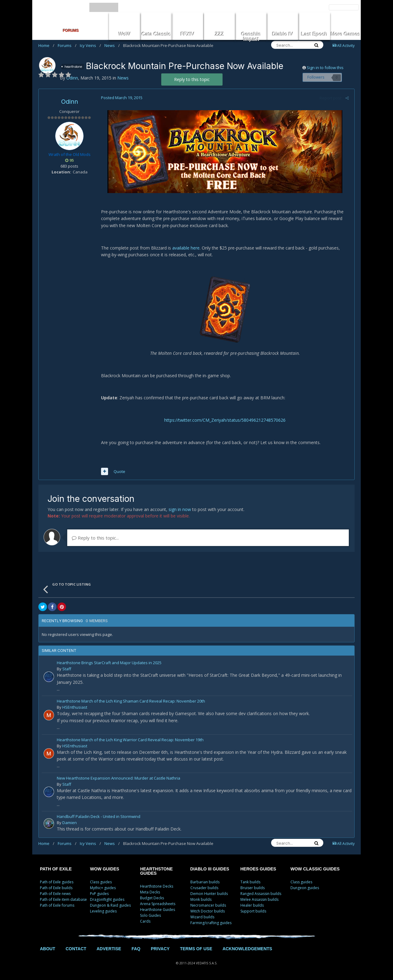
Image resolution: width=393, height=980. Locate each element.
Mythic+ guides (103, 888)
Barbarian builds (205, 882)
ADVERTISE (109, 949)
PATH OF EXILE (56, 869)
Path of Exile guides (57, 882)
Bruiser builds (253, 888)
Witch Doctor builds (208, 911)
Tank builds (250, 882)
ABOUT (48, 949)
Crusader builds (204, 888)
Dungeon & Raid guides (110, 905)
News (112, 45)
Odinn (70, 102)
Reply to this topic (192, 79)
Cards (145, 921)
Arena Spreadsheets (158, 904)
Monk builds (201, 899)
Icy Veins (90, 45)
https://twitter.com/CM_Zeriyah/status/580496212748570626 (225, 420)
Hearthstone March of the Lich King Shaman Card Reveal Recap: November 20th (131, 701)
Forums (67, 45)
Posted (121, 98)
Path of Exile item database (63, 899)
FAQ (136, 949)
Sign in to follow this (325, 68)
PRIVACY (160, 949)
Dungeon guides (305, 888)
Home (46, 45)
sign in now (180, 509)
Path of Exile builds (56, 888)
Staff (67, 669)
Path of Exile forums (57, 905)
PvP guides (99, 894)
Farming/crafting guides (211, 923)
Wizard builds (202, 917)
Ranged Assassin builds (261, 894)
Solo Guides (150, 915)
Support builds (253, 911)
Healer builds (252, 905)
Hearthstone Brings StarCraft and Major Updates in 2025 (109, 663)
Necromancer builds (208, 905)
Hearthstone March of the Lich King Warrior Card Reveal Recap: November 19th (130, 740)
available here (185, 248)
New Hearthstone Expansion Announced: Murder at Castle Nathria (119, 779)
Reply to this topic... (95, 538)
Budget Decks (152, 898)
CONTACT (76, 949)
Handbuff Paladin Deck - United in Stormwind (99, 817)
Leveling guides (103, 911)
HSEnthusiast (75, 707)
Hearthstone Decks (157, 886)
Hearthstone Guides (158, 910)
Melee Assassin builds (259, 899)
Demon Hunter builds (209, 894)
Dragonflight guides (107, 899)
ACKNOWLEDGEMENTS (247, 949)
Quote (119, 471)
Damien (70, 823)
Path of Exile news (55, 894)
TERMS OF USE (196, 949)
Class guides (101, 882)
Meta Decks (150, 892)
